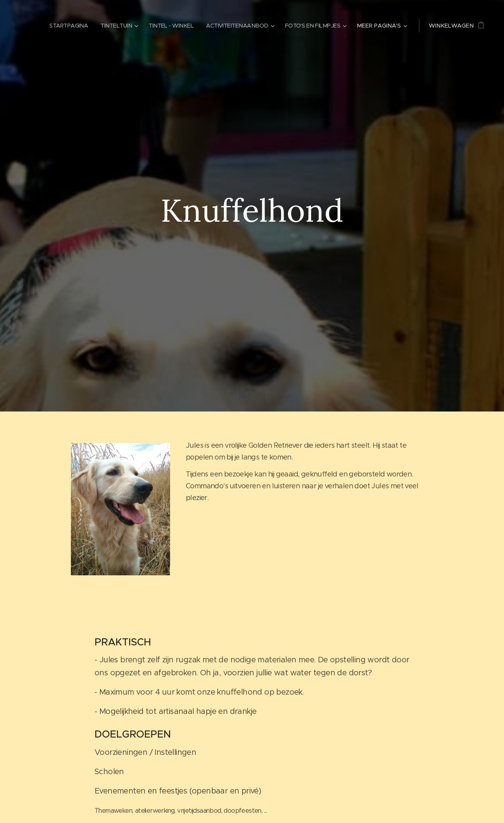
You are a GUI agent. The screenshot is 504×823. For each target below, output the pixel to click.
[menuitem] (57, 26)
